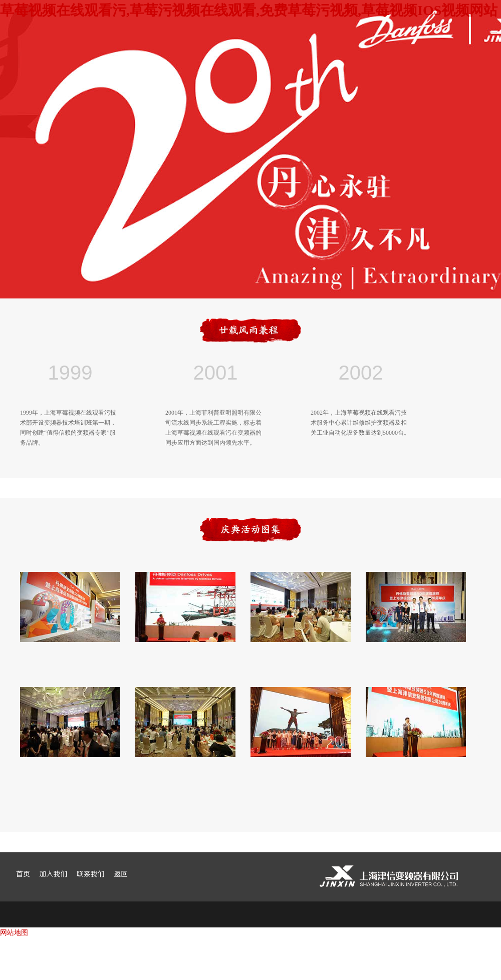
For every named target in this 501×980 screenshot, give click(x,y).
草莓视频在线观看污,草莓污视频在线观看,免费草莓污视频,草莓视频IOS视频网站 (249, 10)
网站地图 (14, 933)
